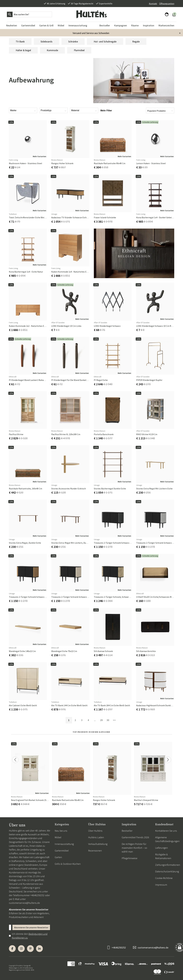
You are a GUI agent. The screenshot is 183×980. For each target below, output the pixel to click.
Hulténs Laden (96, 837)
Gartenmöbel (62, 851)
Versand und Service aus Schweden (91, 33)
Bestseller (127, 831)
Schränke (73, 41)
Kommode (52, 50)
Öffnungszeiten (167, 4)
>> (114, 720)
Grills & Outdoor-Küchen (68, 864)
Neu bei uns (61, 831)
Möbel (58, 837)
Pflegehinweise (130, 858)
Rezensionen (95, 851)
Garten (58, 857)
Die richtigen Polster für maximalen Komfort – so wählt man (134, 848)
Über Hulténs (95, 831)
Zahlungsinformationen (168, 865)
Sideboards (46, 41)
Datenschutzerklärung (167, 871)
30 (108, 720)
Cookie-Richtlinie (164, 878)
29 (101, 720)
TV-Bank (20, 41)
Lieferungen (161, 848)
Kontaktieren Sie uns (166, 831)
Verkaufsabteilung (98, 844)
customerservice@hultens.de (24, 903)
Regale (136, 41)
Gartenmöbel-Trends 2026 (135, 837)
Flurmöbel (79, 50)
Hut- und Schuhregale (105, 41)
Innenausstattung (64, 844)
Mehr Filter (106, 111)
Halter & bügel (23, 50)
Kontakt (153, 4)
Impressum (161, 885)
